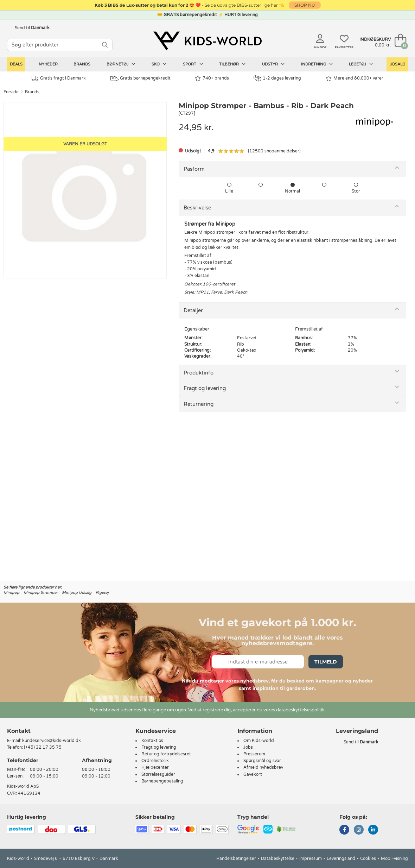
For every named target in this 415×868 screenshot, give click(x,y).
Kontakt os (152, 741)
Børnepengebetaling (162, 781)
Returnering (199, 404)
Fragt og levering (205, 388)
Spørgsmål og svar (262, 761)
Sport (193, 64)
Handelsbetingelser (236, 858)
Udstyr (273, 64)
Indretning (317, 64)
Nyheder (48, 64)
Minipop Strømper (41, 593)
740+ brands (212, 78)
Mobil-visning (394, 858)
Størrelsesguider (158, 774)
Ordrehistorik (155, 761)
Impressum (311, 858)
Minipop (11, 593)
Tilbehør (232, 64)
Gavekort (253, 774)
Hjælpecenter (155, 767)
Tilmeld (326, 662)
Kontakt (19, 731)
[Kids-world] (207, 41)
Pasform (194, 169)
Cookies (368, 858)
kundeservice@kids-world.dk (52, 741)
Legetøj (361, 64)
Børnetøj (121, 64)
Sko (159, 64)
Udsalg (397, 64)
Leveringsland (341, 858)
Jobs (248, 747)
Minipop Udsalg (77, 593)
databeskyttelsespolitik (300, 710)
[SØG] (105, 45)
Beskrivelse (197, 208)
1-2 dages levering (277, 78)
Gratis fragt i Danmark (59, 78)
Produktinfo (199, 373)
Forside (11, 92)
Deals (16, 64)
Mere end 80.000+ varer (355, 78)
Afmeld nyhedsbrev (263, 767)
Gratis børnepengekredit (141, 78)
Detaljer (193, 310)
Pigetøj (102, 593)
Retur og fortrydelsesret (166, 754)
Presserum (254, 754)
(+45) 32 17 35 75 (43, 747)
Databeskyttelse (278, 858)
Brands (82, 64)
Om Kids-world (259, 741)
